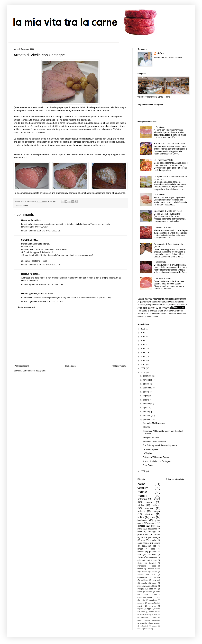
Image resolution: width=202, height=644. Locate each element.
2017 (143, 337)
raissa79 (25, 274)
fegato (154, 560)
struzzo (155, 626)
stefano (161, 53)
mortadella (142, 566)
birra (153, 575)
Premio (157, 535)
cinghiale (144, 594)
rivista (140, 549)
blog (153, 549)
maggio (147, 404)
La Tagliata (148, 453)
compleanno (143, 543)
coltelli (155, 594)
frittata (149, 597)
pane (140, 529)
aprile (146, 408)
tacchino (152, 554)
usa (143, 540)
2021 (143, 329)
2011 (143, 361)
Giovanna (26, 220)
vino (153, 517)
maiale (142, 492)
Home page (70, 366)
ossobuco (157, 620)
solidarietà (144, 626)
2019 (143, 333)
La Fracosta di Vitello (163, 160)
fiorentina (144, 617)
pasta (149, 502)
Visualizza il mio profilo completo (168, 58)
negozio (141, 603)
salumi (141, 511)
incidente (144, 580)
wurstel (157, 609)
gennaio (147, 420)
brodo (140, 592)
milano (148, 620)
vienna (140, 557)
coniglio (150, 615)
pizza (144, 546)
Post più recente (22, 366)
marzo (146, 412)
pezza (150, 603)
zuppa (140, 586)
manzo (142, 496)
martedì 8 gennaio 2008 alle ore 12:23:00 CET (42, 285)
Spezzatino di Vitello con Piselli (168, 211)
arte (159, 612)
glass (158, 597)
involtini (152, 563)
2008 (143, 372)
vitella (141, 505)
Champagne (153, 557)
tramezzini (148, 629)
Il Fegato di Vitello (151, 438)
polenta (153, 606)
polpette (153, 552)
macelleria (153, 600)
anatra (151, 612)
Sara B (24, 240)
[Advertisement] (70, 337)
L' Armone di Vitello (163, 279)
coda (142, 615)
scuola (144, 583)
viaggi (157, 511)
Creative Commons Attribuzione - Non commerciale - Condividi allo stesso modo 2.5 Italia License (162, 314)
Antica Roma (152, 586)
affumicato (142, 560)
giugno (146, 400)
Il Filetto (146, 427)
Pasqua (141, 589)
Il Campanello (160, 262)
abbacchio (152, 529)
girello (155, 617)
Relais (143, 612)
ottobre (147, 384)
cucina (157, 543)
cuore (158, 615)
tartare (140, 569)
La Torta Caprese (150, 449)
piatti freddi (143, 535)
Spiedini (144, 572)
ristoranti (142, 499)
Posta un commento (27, 307)
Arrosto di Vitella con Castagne (157, 461)
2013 (143, 353)
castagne (156, 537)
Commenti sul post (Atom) (34, 371)
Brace (144, 537)
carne (142, 484)
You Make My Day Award (154, 423)
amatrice (154, 572)
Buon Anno (148, 465)
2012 (143, 356)
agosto (146, 392)
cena (158, 592)
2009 (143, 368)
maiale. (141, 552)
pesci (154, 566)
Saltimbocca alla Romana (154, 441)
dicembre (148, 376)
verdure (143, 488)
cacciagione (142, 577)
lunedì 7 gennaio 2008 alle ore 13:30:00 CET (42, 231)
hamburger (142, 520)
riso (154, 546)
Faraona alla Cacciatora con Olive (169, 144)
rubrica (150, 623)
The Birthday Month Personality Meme (160, 445)
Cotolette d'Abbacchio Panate (156, 457)
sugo (154, 583)
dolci (140, 532)
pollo (153, 526)
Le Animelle (159, 195)
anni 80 (153, 589)
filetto (140, 563)
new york (156, 580)
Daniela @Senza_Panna (33, 294)
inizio (143, 600)
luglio (146, 396)
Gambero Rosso (153, 569)
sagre (158, 623)
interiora (149, 514)
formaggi (152, 532)
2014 (143, 349)
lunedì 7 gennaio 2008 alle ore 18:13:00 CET (42, 265)
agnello (153, 540)
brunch (149, 592)
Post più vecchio (119, 366)
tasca (139, 629)
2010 (143, 364)
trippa (149, 609)
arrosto (149, 508)
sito (139, 554)
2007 (143, 471)
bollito (141, 517)
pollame (156, 505)
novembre (148, 380)
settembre (148, 388)
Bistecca (141, 526)
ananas (140, 575)
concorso (157, 577)
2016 (143, 341)
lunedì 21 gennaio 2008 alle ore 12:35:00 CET (42, 301)
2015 (143, 345)
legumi (140, 620)
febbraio (147, 416)
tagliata (140, 609)
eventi (140, 597)
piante (142, 623)
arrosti (26, 206)
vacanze (152, 523)
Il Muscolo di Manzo (163, 228)
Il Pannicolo (159, 127)
